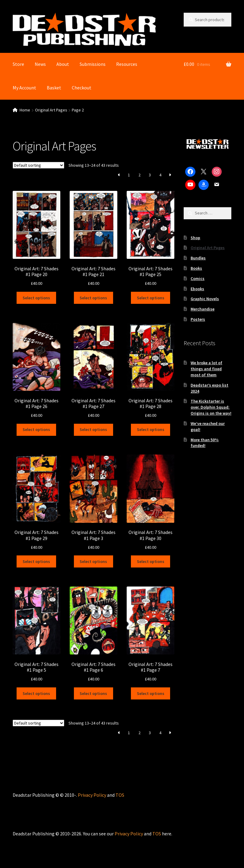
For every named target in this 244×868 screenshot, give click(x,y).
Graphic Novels (205, 299)
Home (25, 110)
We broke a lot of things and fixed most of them (206, 369)
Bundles (198, 258)
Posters (198, 319)
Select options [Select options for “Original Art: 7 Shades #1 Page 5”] (36, 693)
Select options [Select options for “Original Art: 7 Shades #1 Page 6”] (93, 693)
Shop (195, 238)
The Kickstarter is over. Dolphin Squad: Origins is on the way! (211, 407)
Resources (127, 64)
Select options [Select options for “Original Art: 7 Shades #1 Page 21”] (93, 298)
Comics (198, 278)
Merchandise (203, 309)
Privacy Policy (92, 795)
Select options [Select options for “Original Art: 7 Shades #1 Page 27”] (93, 429)
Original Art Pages (51, 110)
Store (18, 64)
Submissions (93, 64)
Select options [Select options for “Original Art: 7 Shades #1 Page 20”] (36, 298)
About (63, 64)
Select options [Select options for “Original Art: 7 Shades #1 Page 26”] (36, 429)
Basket (54, 88)
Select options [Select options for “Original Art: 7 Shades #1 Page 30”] (151, 561)
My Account (24, 88)
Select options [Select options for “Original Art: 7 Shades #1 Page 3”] (93, 561)
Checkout (82, 88)
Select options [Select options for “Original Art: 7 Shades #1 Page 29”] (36, 561)
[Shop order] (38, 165)
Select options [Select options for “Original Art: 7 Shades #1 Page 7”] (151, 693)
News (40, 64)
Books (196, 268)
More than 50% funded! (205, 443)
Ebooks (197, 289)
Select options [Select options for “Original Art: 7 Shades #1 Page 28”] (151, 429)
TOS (120, 795)
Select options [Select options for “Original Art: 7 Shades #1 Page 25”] (151, 298)
